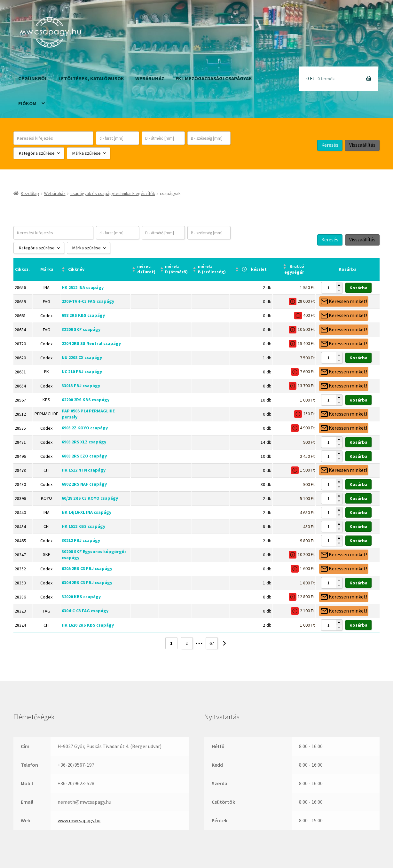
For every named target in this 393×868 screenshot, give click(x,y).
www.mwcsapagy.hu (79, 820)
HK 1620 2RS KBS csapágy (88, 625)
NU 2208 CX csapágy (82, 357)
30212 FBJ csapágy (81, 540)
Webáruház (150, 78)
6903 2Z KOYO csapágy (85, 428)
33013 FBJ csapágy (81, 386)
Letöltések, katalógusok (91, 78)
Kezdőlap (30, 193)
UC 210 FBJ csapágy (82, 371)
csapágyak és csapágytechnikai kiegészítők (113, 193)
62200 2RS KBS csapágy (86, 400)
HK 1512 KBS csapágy (83, 526)
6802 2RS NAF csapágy (84, 484)
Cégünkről (33, 78)
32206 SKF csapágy (81, 329)
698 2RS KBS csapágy (83, 315)
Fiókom (27, 103)
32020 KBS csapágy (81, 597)
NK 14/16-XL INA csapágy (86, 512)
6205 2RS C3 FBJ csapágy (87, 568)
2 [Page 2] (187, 643)
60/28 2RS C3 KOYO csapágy (90, 498)
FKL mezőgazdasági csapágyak (214, 78)
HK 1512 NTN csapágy (84, 470)
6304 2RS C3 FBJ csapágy (87, 583)
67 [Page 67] (212, 643)
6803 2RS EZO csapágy (84, 456)
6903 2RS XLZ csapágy (84, 442)
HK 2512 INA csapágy (83, 287)
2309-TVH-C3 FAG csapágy (88, 301)
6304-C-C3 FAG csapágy (85, 611)
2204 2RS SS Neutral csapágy (91, 343)
